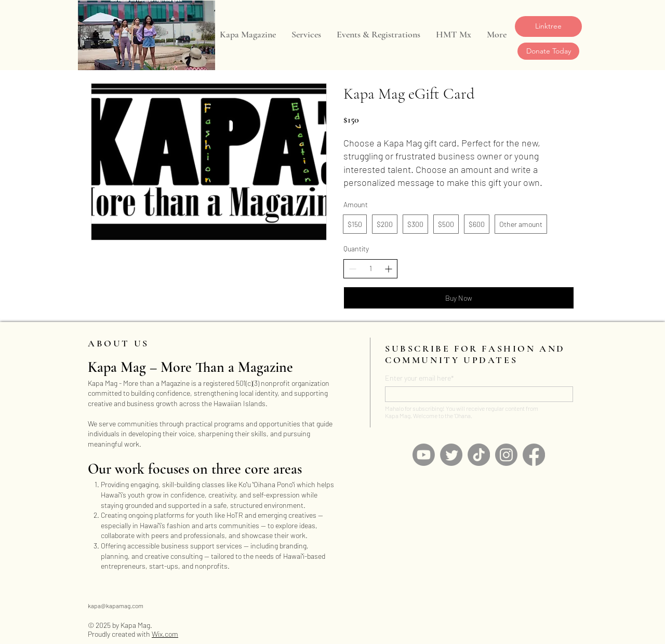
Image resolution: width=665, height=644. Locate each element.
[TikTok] (479, 455)
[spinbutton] (370, 269)
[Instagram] (506, 455)
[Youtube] (424, 455)
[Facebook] (534, 455)
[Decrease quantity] (353, 269)
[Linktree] (548, 26)
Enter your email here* (420, 378)
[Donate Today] (548, 51)
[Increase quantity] (388, 269)
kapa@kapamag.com (116, 606)
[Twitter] (451, 455)
